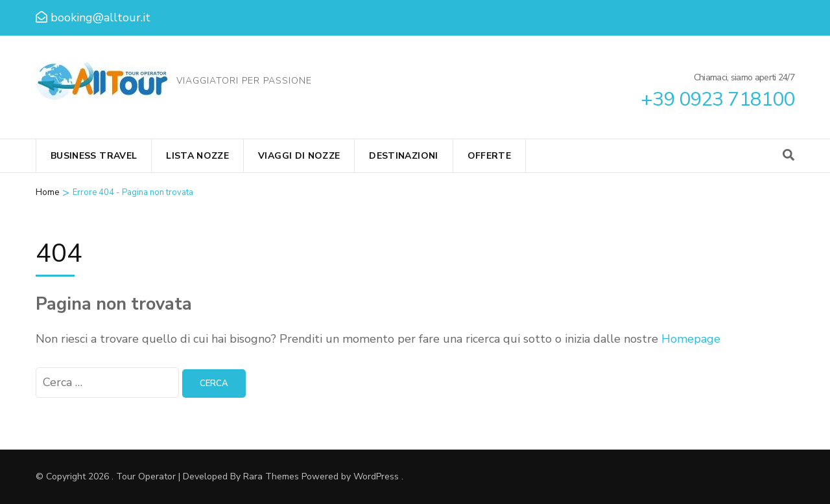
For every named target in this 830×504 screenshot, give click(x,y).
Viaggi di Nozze (299, 156)
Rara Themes (271, 476)
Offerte (489, 156)
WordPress (376, 476)
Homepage (691, 339)
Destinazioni (403, 156)
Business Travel (94, 156)
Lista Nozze (197, 156)
